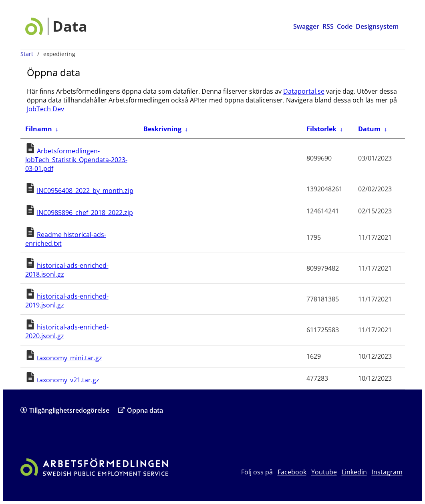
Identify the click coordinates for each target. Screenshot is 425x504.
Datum (369, 129)
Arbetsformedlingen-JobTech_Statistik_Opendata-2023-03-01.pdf (76, 160)
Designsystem (377, 26)
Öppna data (141, 410)
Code (345, 26)
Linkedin (354, 472)
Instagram (387, 472)
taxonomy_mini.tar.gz (69, 358)
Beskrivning (162, 129)
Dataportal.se (304, 91)
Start (27, 54)
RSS (328, 26)
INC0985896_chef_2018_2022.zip (85, 213)
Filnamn (39, 129)
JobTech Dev (45, 109)
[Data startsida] (56, 26)
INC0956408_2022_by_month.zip (85, 191)
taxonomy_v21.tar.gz (68, 380)
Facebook (292, 472)
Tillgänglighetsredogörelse (65, 410)
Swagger (306, 26)
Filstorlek (321, 129)
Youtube (324, 472)
